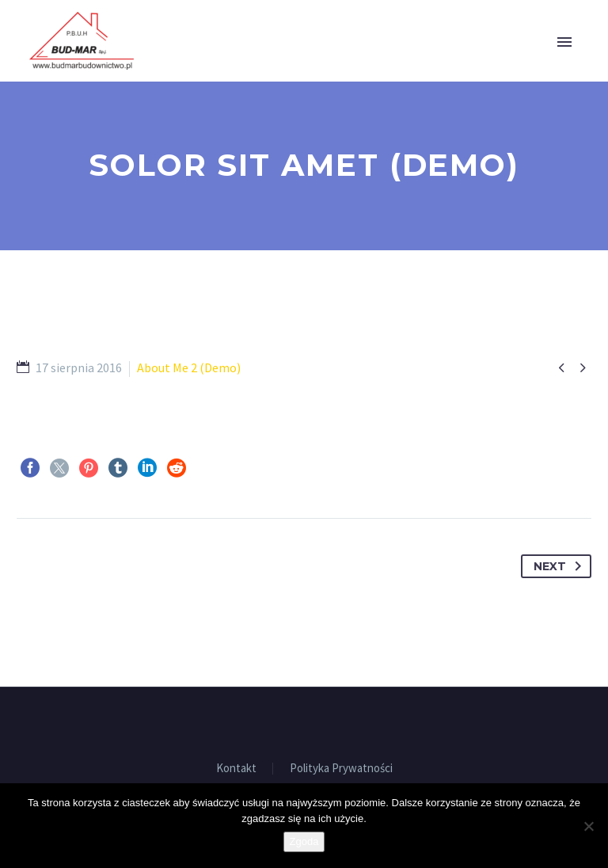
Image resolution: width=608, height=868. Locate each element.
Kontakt (236, 769)
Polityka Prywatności (341, 769)
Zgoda (304, 841)
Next (560, 566)
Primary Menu (564, 42)
